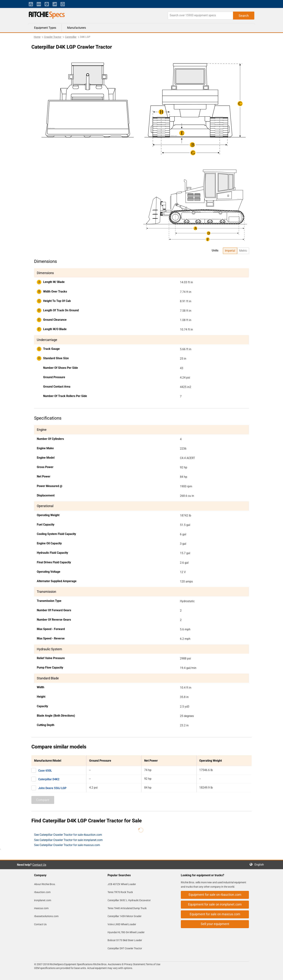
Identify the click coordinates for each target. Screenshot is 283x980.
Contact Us (39, 865)
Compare (43, 800)
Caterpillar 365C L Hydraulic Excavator (129, 900)
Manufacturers (77, 28)
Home (37, 37)
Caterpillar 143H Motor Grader (125, 916)
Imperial (230, 251)
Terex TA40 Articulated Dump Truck (127, 908)
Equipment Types (45, 28)
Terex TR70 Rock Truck (120, 892)
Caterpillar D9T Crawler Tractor (125, 948)
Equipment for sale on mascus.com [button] (215, 914)
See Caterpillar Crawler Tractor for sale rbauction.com (68, 835)
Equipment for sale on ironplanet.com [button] (215, 904)
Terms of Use (153, 964)
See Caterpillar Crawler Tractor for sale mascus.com (67, 845)
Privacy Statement (134, 964)
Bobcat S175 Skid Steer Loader (125, 940)
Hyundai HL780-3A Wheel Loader (126, 932)
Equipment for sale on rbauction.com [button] (215, 895)
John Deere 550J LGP (52, 788)
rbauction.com (42, 892)
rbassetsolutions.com (46, 916)
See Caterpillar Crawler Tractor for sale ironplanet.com (68, 840)
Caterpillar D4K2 (49, 779)
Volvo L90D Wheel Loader (122, 924)
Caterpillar (71, 37)
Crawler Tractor (53, 37)
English (260, 865)
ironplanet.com (43, 900)
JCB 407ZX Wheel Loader (122, 884)
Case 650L (45, 771)
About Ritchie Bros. (45, 884)
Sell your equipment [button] (215, 924)
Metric (243, 251)
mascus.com (41, 908)
